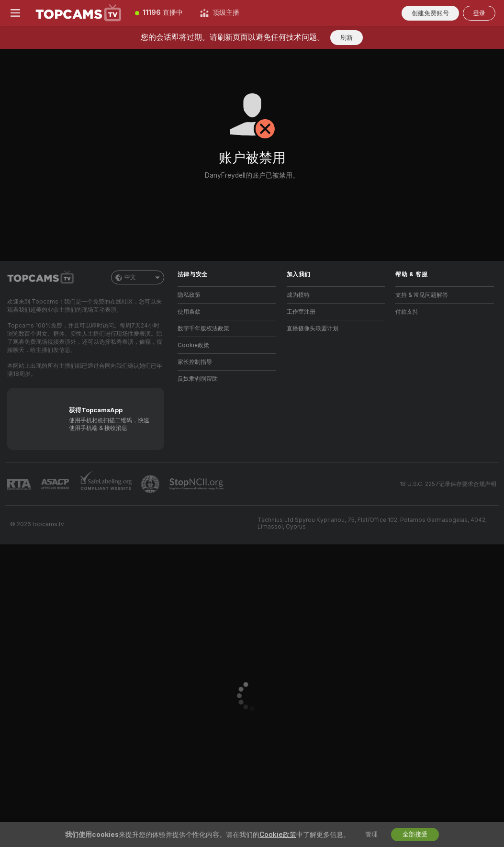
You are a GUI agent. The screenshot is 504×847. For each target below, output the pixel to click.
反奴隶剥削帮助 (198, 379)
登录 (479, 13)
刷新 (347, 38)
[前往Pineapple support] (151, 484)
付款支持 (407, 312)
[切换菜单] (15, 13)
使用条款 (189, 312)
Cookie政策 (193, 345)
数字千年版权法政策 (203, 328)
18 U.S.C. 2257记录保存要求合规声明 (448, 484)
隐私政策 (189, 295)
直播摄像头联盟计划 (313, 328)
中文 (138, 277)
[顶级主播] (220, 13)
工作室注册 (301, 312)
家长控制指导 (195, 362)
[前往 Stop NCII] (197, 484)
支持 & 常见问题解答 (422, 295)
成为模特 (298, 295)
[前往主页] (78, 13)
